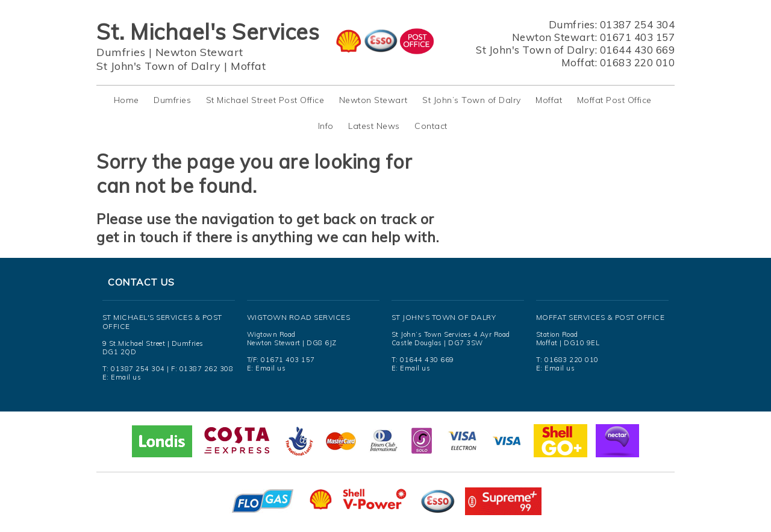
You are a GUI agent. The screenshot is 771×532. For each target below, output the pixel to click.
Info (326, 126)
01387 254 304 (638, 24)
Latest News (374, 126)
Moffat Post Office (614, 100)
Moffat (248, 66)
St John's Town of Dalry (159, 66)
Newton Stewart (199, 52)
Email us (126, 377)
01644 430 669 (638, 50)
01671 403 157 (638, 37)
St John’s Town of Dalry (472, 100)
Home (126, 100)
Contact (431, 126)
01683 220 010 (638, 62)
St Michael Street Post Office (265, 100)
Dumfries (121, 52)
